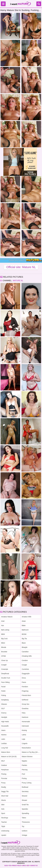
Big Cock (4, 639)
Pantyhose (5, 770)
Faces (24, 682)
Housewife (5, 726)
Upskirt (4, 835)
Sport (3, 813)
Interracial (25, 726)
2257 (28, 866)
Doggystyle (26, 674)
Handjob (4, 717)
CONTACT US (34, 866)
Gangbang (5, 700)
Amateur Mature (7, 617)
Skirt (3, 805)
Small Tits (25, 805)
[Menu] (3, 4)
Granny (4, 713)
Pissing (4, 774)
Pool (23, 774)
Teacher (4, 822)
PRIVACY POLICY (17, 866)
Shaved (24, 796)
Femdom (25, 687)
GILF (3, 708)
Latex (3, 739)
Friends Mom (26, 695)
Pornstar (4, 778)
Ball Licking (5, 630)
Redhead (25, 787)
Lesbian (4, 743)
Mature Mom (6, 752)
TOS (10, 866)
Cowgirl (4, 665)
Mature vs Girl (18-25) (9, 757)
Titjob (3, 826)
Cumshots (25, 669)
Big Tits (24, 639)
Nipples (24, 761)
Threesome (26, 822)
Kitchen (4, 735)
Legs (24, 739)
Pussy (3, 783)
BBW (3, 634)
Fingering (25, 691)
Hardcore (25, 717)
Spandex (25, 809)
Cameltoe (25, 652)
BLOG (6, 866)
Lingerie (25, 743)
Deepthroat (5, 674)
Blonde (4, 647)
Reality (4, 787)
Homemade (26, 722)
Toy (23, 826)
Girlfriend (25, 700)
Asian (24, 621)
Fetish (3, 691)
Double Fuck (6, 678)
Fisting (4, 695)
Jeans (3, 730)
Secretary (25, 791)
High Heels (5, 722)
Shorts (3, 800)
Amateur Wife (27, 617)
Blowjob (25, 647)
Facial (3, 687)
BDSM (24, 634)
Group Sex (26, 704)
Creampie (5, 669)
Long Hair (5, 748)
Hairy (24, 713)
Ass (3, 625)
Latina (24, 735)
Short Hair (5, 796)
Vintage (24, 835)
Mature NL (18, 281)
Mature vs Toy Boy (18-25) (31, 752)
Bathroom (25, 630)
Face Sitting (5, 682)
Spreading (25, 813)
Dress (24, 678)
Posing (24, 778)
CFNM (3, 656)
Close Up (4, 660)
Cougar (24, 665)
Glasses (4, 704)
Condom (25, 660)
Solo (3, 809)
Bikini (3, 643)
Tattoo (24, 818)
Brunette (4, 652)
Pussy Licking (27, 783)
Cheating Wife (27, 656)
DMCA (24, 866)
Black (24, 643)
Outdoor (4, 765)
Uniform (25, 831)
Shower (24, 800)
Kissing (24, 730)
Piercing (25, 770)
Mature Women (27, 757)
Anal (3, 621)
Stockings (5, 818)
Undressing (5, 831)
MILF (3, 761)
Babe (24, 625)
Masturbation (26, 748)
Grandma (25, 708)
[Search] (39, 4)
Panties (24, 765)
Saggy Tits (5, 791)
